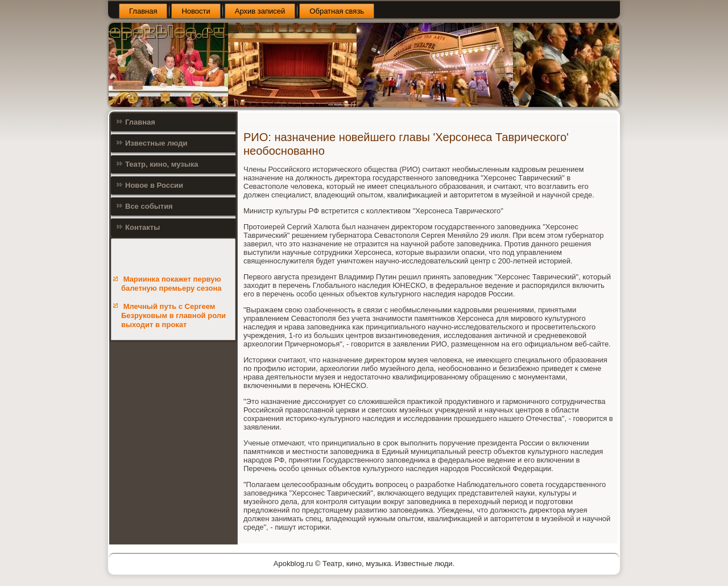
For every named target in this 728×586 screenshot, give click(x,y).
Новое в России (154, 185)
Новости (196, 11)
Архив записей (260, 11)
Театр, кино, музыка (162, 164)
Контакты (142, 227)
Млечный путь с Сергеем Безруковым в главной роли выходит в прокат (173, 316)
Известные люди (156, 143)
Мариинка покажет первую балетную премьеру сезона (171, 284)
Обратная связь (337, 11)
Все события (149, 206)
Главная (143, 11)
